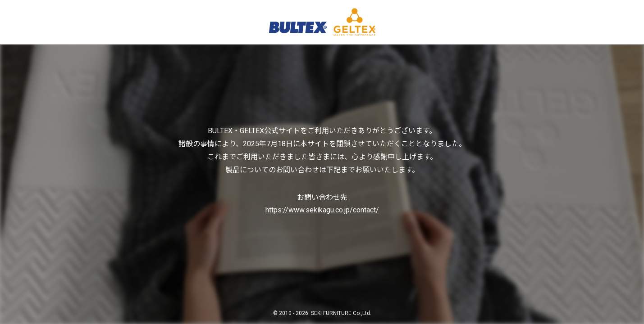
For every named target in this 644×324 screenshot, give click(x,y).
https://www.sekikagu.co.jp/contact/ (322, 210)
